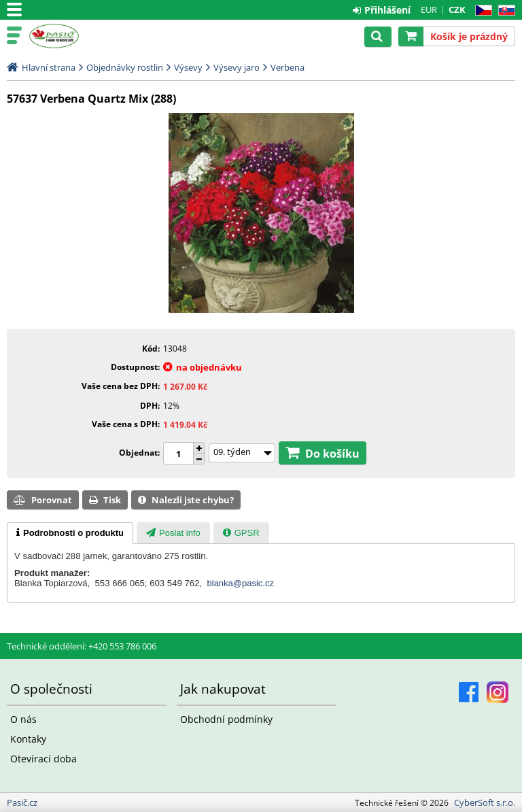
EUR (429, 10)
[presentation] (70, 533)
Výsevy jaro (237, 67)
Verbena (288, 67)
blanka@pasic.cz (241, 583)
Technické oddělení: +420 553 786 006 (82, 646)
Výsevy (188, 67)
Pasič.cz (69, 36)
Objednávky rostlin (125, 67)
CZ (481, 11)
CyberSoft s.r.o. (485, 802)
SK (504, 11)
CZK (457, 10)
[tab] (70, 533)
